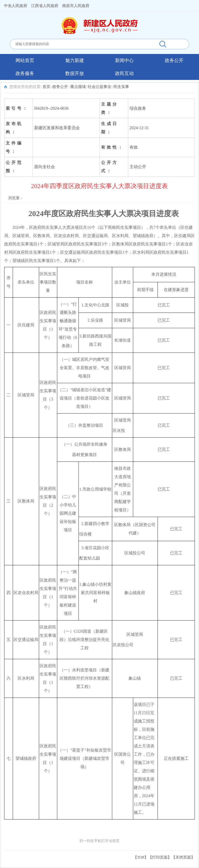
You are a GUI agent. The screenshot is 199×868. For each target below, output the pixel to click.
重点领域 (78, 87)
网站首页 (25, 60)
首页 (46, 87)
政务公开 (174, 60)
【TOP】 (141, 857)
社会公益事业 (99, 87)
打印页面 (160, 857)
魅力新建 (75, 60)
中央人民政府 (16, 6)
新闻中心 (124, 60)
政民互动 (124, 73)
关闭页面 (183, 857)
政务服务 (25, 73)
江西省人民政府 (45, 6)
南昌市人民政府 (76, 6)
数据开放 (75, 73)
